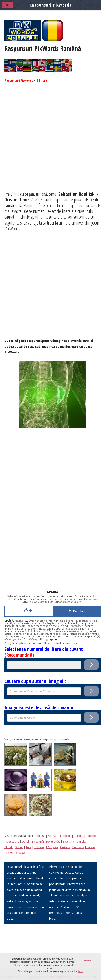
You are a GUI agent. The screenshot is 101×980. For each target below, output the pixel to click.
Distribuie (77, 611)
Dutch (26, 841)
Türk (29, 847)
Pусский (38, 841)
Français (66, 836)
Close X (87, 960)
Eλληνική (52, 847)
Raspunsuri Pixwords (19, 80)
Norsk (9, 847)
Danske (81, 841)
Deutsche (13, 841)
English (41, 836)
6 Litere (42, 80)
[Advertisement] (50, 141)
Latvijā (91, 847)
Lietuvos (78, 847)
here (80, 971)
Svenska (68, 841)
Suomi (19, 847)
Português (53, 841)
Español (91, 836)
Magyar (53, 836)
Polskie (39, 847)
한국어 (20, 853)
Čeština (65, 847)
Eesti (10, 853)
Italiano (79, 836)
